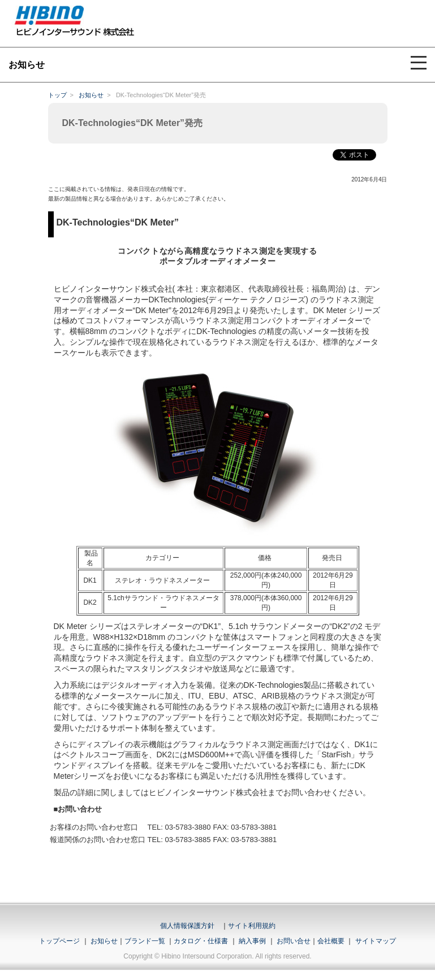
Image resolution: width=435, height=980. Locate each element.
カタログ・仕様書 (201, 941)
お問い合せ (294, 941)
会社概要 (331, 941)
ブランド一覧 (145, 941)
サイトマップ (376, 941)
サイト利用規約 (252, 926)
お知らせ (91, 95)
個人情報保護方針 (187, 926)
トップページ (59, 941)
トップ (57, 95)
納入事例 (251, 941)
